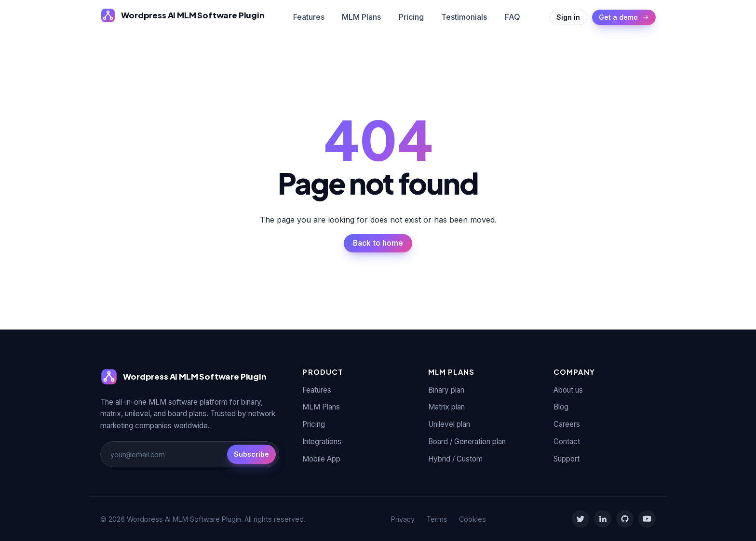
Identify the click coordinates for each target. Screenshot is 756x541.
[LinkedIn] (603, 519)
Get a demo (624, 17)
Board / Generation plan (467, 442)
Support (567, 459)
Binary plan (446, 390)
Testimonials (464, 17)
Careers (567, 424)
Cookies (472, 519)
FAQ (513, 17)
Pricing (411, 17)
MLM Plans (361, 17)
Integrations (322, 442)
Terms (437, 519)
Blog (561, 407)
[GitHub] (625, 519)
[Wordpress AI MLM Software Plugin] (182, 15)
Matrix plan (446, 407)
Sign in (568, 17)
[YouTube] (647, 519)
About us (568, 390)
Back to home (378, 243)
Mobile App (321, 459)
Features (309, 17)
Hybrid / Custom (455, 459)
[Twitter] (580, 519)
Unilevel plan (449, 424)
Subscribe (251, 454)
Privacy (403, 519)
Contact (567, 442)
